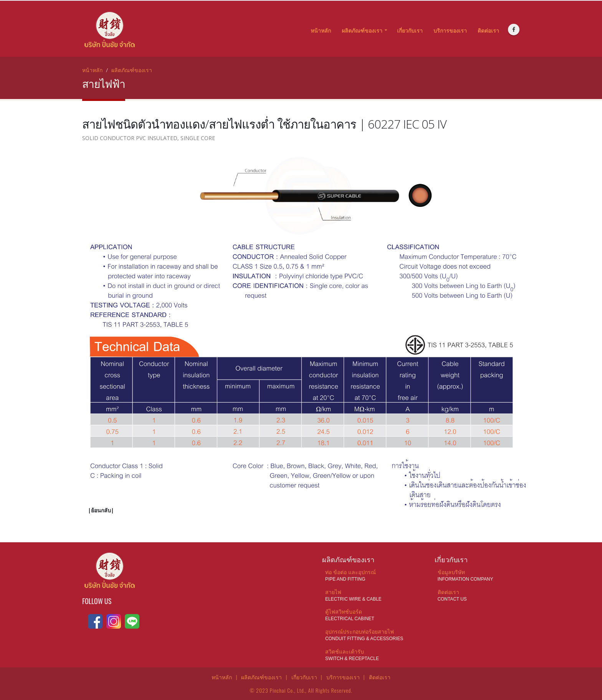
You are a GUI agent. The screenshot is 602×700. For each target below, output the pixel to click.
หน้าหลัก (321, 31)
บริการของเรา (450, 31)
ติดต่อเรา (488, 31)
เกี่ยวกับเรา (410, 31)
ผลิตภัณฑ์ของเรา (362, 31)
